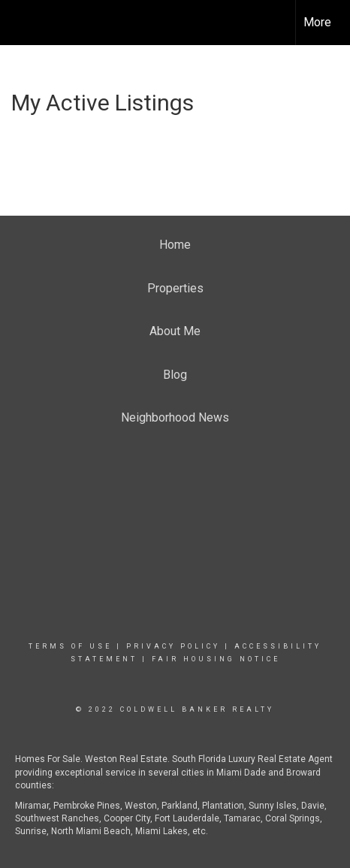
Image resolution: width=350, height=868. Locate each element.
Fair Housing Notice (216, 659)
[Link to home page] (25, 23)
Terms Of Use (70, 646)
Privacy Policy (173, 646)
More (317, 22)
